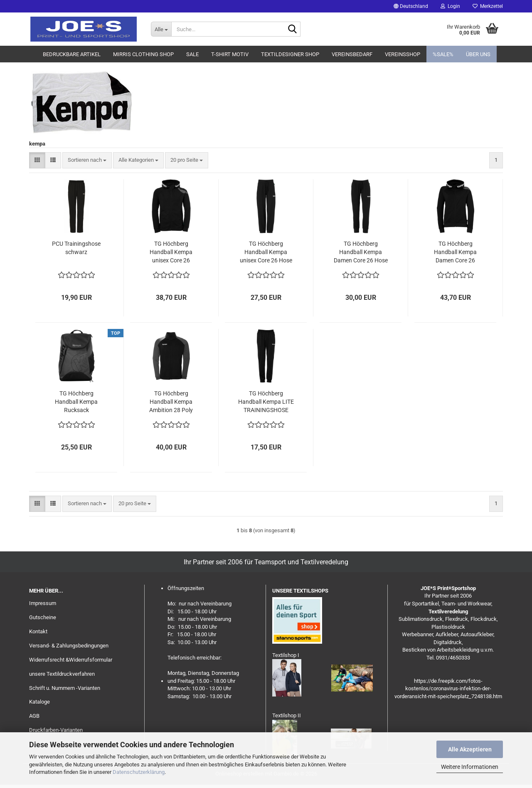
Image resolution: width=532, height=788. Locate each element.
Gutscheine (43, 617)
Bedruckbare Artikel (72, 54)
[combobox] (87, 160)
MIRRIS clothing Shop (143, 54)
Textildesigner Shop (290, 54)
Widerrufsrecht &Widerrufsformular (71, 660)
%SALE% (443, 54)
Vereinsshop (403, 54)
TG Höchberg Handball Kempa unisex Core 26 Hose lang (266, 252)
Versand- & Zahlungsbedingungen (69, 646)
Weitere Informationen (470, 767)
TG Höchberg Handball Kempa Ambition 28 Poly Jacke (171, 402)
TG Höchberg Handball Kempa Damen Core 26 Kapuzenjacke (455, 252)
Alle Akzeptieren (470, 749)
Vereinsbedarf (352, 54)
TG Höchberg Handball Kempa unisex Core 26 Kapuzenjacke (171, 252)
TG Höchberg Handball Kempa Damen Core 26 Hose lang (361, 252)
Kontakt (38, 631)
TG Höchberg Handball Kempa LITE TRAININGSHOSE (266, 402)
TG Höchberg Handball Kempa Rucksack (76, 402)
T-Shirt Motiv (230, 54)
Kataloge (39, 702)
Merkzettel (488, 6)
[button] (411, 6)
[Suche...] (161, 29)
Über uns (478, 54)
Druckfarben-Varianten (56, 730)
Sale (192, 54)
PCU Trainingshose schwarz (76, 248)
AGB (34, 716)
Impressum (43, 603)
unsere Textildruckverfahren (62, 674)
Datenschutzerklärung (139, 772)
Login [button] (450, 6)
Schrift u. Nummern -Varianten (65, 688)
